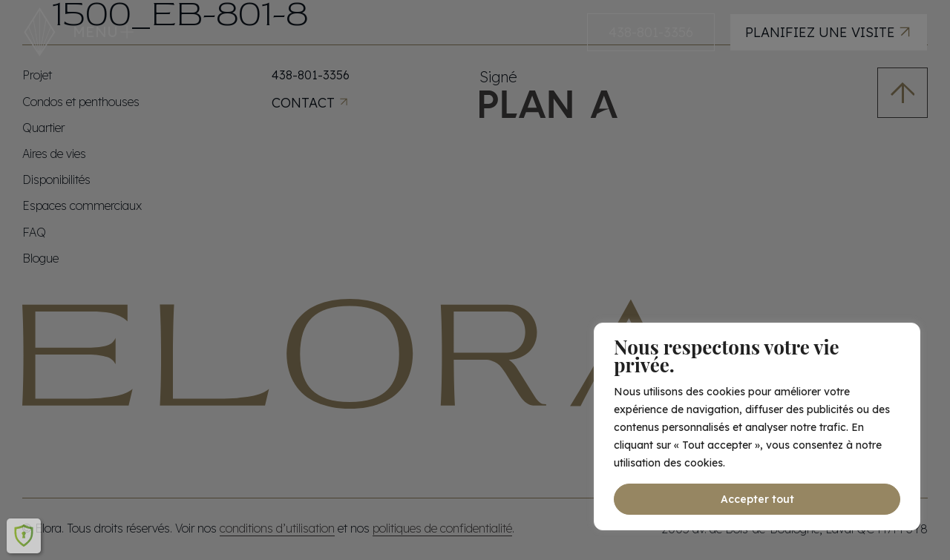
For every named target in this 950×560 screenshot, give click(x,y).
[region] (757, 426)
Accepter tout (757, 499)
